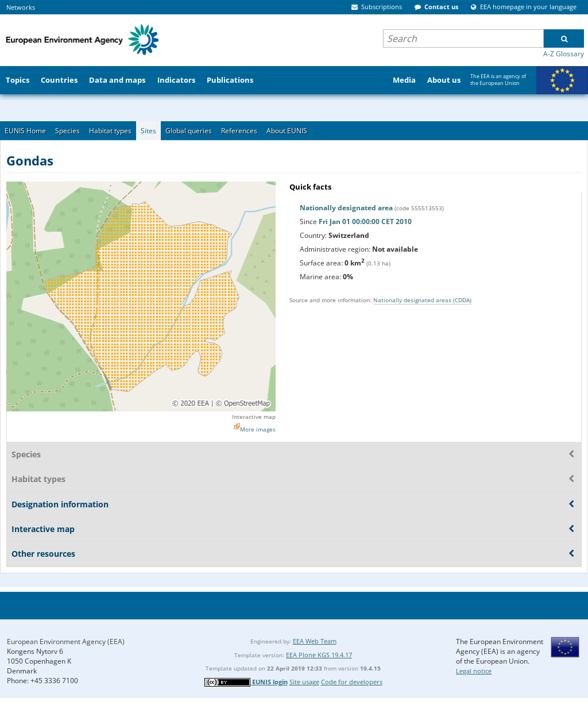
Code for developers (352, 682)
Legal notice (474, 671)
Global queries (189, 131)
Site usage (304, 682)
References (239, 131)
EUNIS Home (25, 131)
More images (258, 429)
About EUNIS (287, 131)
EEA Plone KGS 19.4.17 (319, 655)
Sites (148, 131)
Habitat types (110, 131)
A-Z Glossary (564, 54)
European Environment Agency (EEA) (66, 642)
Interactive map (254, 417)
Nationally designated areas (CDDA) (422, 300)
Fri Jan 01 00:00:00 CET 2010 (365, 221)
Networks (21, 7)
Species (67, 131)
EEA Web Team (315, 641)
